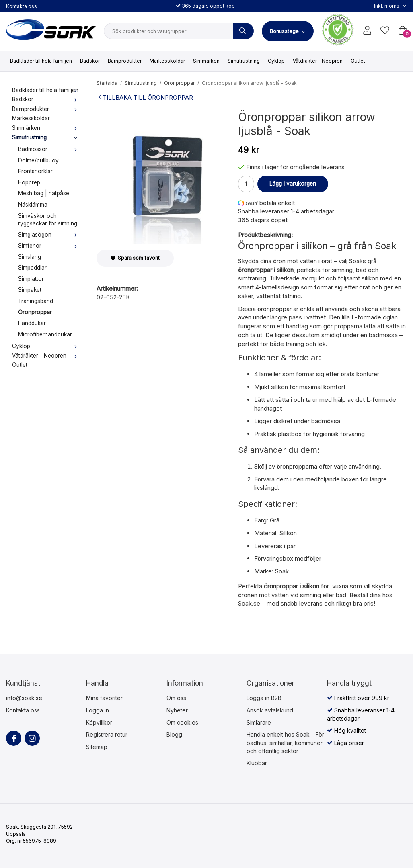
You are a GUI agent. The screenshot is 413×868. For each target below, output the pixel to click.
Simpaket (30, 290)
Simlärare (259, 722)
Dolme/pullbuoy (38, 160)
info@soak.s (22, 698)
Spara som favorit (135, 258)
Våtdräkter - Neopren (318, 61)
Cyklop (276, 61)
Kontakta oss (22, 6)
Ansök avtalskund (270, 710)
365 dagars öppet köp (205, 6)
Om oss (176, 698)
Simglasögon (49, 235)
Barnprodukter (125, 61)
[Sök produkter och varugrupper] (243, 31)
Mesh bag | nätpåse (44, 193)
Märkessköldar (167, 61)
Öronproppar (35, 312)
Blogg (174, 734)
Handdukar (32, 323)
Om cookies (182, 722)
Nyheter (177, 710)
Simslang (30, 257)
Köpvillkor (99, 722)
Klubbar (257, 763)
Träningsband (36, 301)
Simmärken (206, 61)
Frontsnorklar (35, 171)
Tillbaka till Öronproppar (145, 97)
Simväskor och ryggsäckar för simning (48, 220)
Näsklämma (33, 205)
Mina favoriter (104, 698)
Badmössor (49, 149)
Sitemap (97, 747)
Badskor (90, 61)
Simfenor (49, 246)
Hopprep (29, 182)
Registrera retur (107, 734)
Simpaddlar (32, 268)
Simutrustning (244, 61)
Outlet (358, 61)
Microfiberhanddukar (45, 334)
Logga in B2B (264, 698)
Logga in (98, 710)
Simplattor (31, 279)
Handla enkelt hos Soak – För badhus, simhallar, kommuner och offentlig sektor (285, 743)
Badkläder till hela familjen (41, 61)
